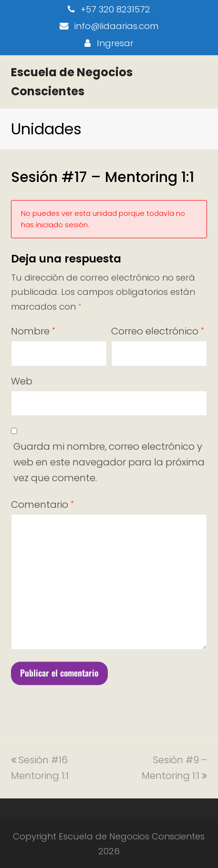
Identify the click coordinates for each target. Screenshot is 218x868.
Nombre (33, 331)
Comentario (42, 505)
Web (22, 381)
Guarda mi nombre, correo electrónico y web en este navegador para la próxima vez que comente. (109, 462)
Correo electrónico (157, 331)
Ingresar (115, 43)
